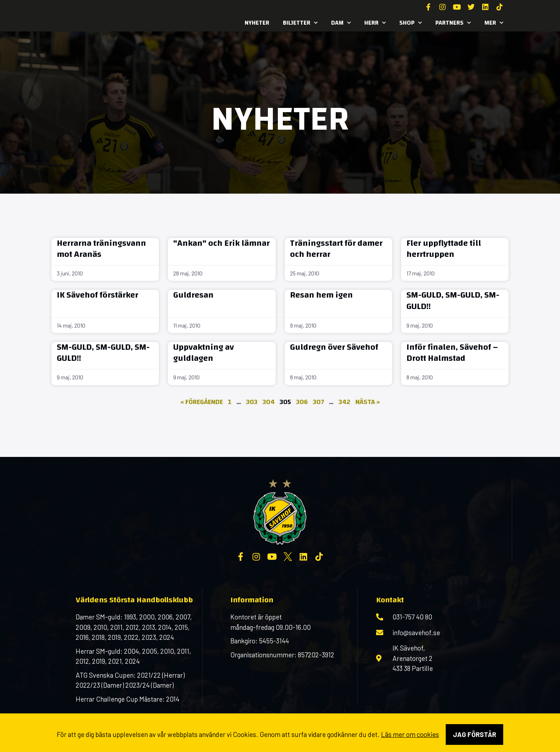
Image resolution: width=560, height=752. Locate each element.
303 (252, 402)
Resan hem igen (321, 295)
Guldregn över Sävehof (334, 347)
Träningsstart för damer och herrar (336, 249)
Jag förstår (474, 734)
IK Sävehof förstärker (97, 295)
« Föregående (202, 402)
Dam (341, 23)
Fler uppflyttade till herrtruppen (444, 249)
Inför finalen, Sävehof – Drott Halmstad (452, 353)
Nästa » (368, 402)
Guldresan (193, 295)
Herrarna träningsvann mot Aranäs (101, 249)
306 (302, 402)
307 (318, 402)
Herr (375, 23)
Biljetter (300, 23)
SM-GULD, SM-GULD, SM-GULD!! (453, 301)
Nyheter (257, 23)
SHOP (411, 23)
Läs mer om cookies (410, 734)
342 (344, 402)
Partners (453, 23)
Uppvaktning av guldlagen (204, 353)
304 (269, 402)
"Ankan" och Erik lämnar (221, 243)
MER (494, 23)
